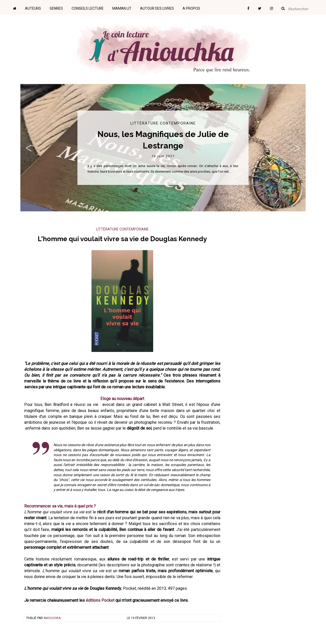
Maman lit (122, 8)
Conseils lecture (88, 8)
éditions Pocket (100, 600)
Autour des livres (157, 8)
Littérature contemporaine (163, 123)
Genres (56, 8)
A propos (191, 8)
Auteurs (33, 8)
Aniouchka (52, 618)
